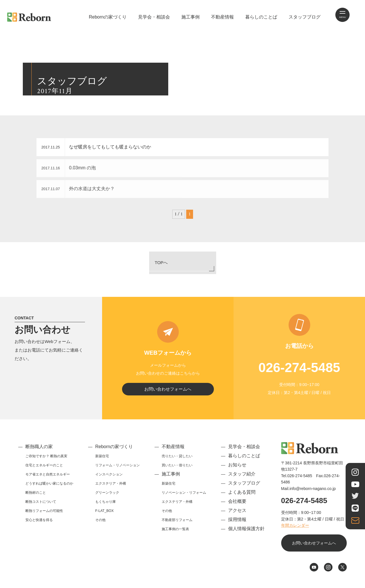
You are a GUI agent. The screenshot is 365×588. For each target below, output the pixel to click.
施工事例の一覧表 (175, 532)
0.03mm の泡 (87, 169)
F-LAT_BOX (104, 514)
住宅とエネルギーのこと (44, 469)
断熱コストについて (41, 505)
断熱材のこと (36, 496)
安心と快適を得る (39, 523)
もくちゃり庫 (106, 505)
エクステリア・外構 (111, 487)
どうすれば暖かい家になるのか (49, 487)
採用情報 (237, 523)
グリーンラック (107, 496)
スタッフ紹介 (242, 477)
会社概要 (237, 505)
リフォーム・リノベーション (117, 469)
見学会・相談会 (154, 17)
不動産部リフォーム (177, 523)
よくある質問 (242, 496)
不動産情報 (222, 17)
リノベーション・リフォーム (184, 496)
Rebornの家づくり (108, 17)
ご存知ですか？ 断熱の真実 (46, 460)
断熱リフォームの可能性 (44, 514)
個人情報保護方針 (246, 532)
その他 (100, 523)
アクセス (237, 514)
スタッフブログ (305, 17)
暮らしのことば (261, 17)
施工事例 (190, 17)
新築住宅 (102, 460)
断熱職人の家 (39, 450)
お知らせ (237, 468)
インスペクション (109, 478)
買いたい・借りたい (177, 469)
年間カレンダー (295, 529)
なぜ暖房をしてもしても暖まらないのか (115, 147)
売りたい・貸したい (177, 460)
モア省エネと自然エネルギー (48, 478)
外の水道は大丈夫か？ (96, 190)
